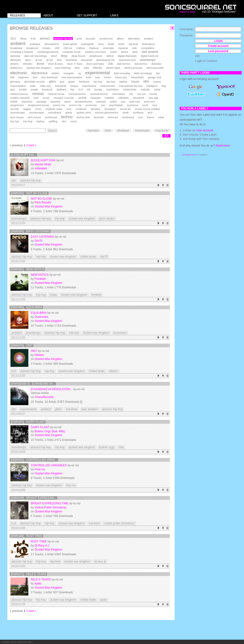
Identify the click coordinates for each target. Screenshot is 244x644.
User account (205, 130)
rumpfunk (81, 109)
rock (69, 109)
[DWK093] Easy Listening (30, 231)
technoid (99, 117)
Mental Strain (43, 164)
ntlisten (113, 371)
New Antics (40, 275)
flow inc (71, 485)
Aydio (38, 584)
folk (12, 77)
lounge (98, 89)
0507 (34, 351)
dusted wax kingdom (39, 68)
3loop (23, 39)
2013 (13, 39)
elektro (55, 73)
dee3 (54, 56)
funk (89, 77)
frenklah (96, 295)
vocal (74, 121)
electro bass (113, 68)
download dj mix (105, 60)
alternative (134, 39)
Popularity (162, 131)
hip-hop (111, 82)
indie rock (45, 86)
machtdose (113, 89)
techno (67, 117)
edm (86, 68)
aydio (104, 600)
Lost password (218, 51)
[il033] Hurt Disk (43, 160)
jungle (34, 89)
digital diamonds (127, 56)
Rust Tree (39, 541)
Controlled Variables (49, 465)
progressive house (38, 105)
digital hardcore (150, 56)
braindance (148, 44)
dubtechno (16, 68)
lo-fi (81, 89)
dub (111, 64)
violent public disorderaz (119, 523)
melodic (145, 89)
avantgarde (88, 44)
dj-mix (39, 60)
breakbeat (16, 48)
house (135, 82)
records (15, 109)
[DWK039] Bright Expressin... (34, 498)
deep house (78, 56)
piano (68, 102)
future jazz (121, 77)
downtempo (147, 60)
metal (157, 89)
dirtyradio (16, 60)
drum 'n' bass (75, 64)
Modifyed (123, 131)
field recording (122, 73)
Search (52, 131)
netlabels (123, 98)
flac (158, 73)
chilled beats (88, 257)
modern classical (20, 98)
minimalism (118, 94)
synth (126, 113)
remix (38, 109)
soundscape (18, 113)
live (72, 89)
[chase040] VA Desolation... (52, 389)
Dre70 (38, 241)
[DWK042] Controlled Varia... (34, 460)
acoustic (91, 39)
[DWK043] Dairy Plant (28, 422)
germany (15, 82)
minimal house (56, 94)
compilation (147, 48)
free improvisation (72, 77)
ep (80, 73)
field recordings (143, 73)
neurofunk (138, 98)
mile (121, 447)
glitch (52, 82)
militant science (19, 94)
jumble (23, 89)
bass (101, 44)
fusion (108, 77)
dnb (59, 60)
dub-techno (141, 64)
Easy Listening (42, 237)
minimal (38, 94)
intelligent (152, 86)
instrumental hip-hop (131, 86)
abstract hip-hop (63, 39)
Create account (218, 46)
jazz (13, 89)
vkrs (64, 121)
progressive (17, 105)
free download (49, 77)
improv (157, 82)
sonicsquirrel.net (189, 155)
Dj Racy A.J (42, 546)
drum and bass (95, 64)
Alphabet (93, 131)
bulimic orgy (107, 447)
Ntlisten (39, 355)
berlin (122, 44)
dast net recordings (36, 56)
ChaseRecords (44, 397)
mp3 (36, 98)
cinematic (109, 48)
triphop (40, 121)
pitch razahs (107, 219)
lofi (89, 89)
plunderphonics (84, 102)
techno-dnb (83, 117)
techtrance (128, 117)
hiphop (123, 82)
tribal (161, 117)
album (120, 39)
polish (113, 102)
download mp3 (127, 60)
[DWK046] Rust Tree (26, 536)
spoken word (84, 113)
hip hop (98, 82)
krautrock (47, 89)
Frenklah (40, 279)
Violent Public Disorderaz (51, 507)
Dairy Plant (40, 427)
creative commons (95, 52)
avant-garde (70, 44)
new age (153, 98)
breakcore (32, 48)
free (35, 77)
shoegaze (110, 109)
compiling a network (22, 52)
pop (123, 102)
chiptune (94, 48)
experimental (98, 73)
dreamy (15, 64)
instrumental (107, 86)
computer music (72, 52)
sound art (125, 109)
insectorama (89, 86)
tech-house (34, 117)
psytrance (133, 105)
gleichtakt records (34, 82)
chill (57, 48)
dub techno (124, 64)
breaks (46, 48)
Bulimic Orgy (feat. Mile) (50, 431)
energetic (69, 73)
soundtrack (55, 113)
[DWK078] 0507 (22, 345)
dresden (28, 64)
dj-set (50, 60)
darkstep (15, 56)
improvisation (18, 86)
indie (33, 86)
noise (14, 102)
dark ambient (150, 52)
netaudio (96, 98)
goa (62, 82)
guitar (72, 82)
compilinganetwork (48, 52)
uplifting (53, 121)
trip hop (15, 121)
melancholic (130, 89)
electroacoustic (155, 68)
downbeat (71, 60)
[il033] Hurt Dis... (23, 155)
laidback (61, 89)
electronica (39, 73)
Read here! (223, 146)
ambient (18, 44)
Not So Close (41, 199)
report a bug (187, 12)
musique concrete (64, 98)
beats (111, 44)
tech (150, 113)
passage (41, 102)
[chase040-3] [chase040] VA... (33, 384)
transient (94, 523)
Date (108, 131)
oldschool (27, 102)
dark (135, 52)
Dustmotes (41, 317)
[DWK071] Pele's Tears (28, 574)
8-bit (33, 39)
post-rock (149, 102)
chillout (81, 48)
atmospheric (52, 44)
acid (79, 39)
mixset (153, 94)
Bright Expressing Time (50, 503)
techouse (113, 117)
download (87, 60)
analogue (35, 44)
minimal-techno (99, 94)
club (134, 48)
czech (113, 52)
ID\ (166, 136)
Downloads (142, 131)
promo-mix (75, 105)
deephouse (96, 56)
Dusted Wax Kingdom (49, 206)
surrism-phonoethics (107, 113)
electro (98, 68)
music (46, 98)
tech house (17, 117)
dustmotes (120, 333)
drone (40, 64)
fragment (23, 77)
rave (155, 105)
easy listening (63, 68)
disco (28, 60)
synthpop (138, 113)
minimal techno (77, 94)
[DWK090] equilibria (26, 307)
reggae (27, 109)
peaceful (55, 102)
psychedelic (116, 105)
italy (164, 86)
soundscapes (37, 113)
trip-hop (28, 121)
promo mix (59, 105)
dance (124, 52)
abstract (45, 39)
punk (145, 105)
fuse (98, 77)
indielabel (41, 168)
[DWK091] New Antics (27, 269)
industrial (61, 86)
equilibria (39, 313)
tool (141, 117)
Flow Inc (40, 469)
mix (131, 94)
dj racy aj (100, 561)
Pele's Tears (41, 580)
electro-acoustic (133, 68)
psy (103, 105)
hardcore (84, 82)
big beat (133, 44)
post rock (135, 102)
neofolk (82, 98)
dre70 (104, 257)
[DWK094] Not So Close (29, 193)
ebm (77, 68)
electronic (19, 73)
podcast (101, 102)
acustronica (106, 39)
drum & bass (56, 64)
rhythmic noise (54, 109)
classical (123, 48)
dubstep (156, 64)
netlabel (109, 98)
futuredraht (137, 77)
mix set (141, 94)
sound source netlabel (147, 109)
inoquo (74, 86)
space (69, 113)
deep (64, 56)
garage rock (155, 77)
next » (33, 145)
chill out (68, 48)
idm (146, 81)
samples (95, 109)
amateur (149, 39)
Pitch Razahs (43, 202)
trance (151, 117)
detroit (110, 56)
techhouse (51, 117)
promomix (91, 105)
